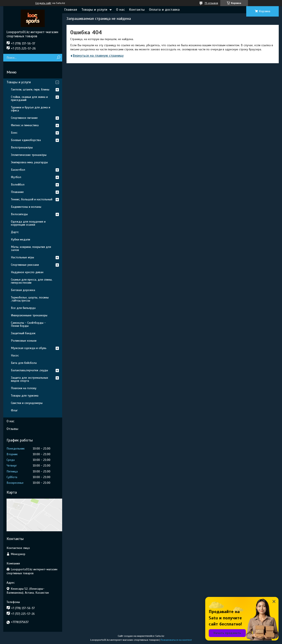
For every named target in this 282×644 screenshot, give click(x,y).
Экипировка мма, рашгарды (29, 162)
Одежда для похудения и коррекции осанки (28, 223)
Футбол (16, 177)
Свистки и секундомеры (27, 403)
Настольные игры (22, 257)
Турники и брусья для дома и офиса (31, 109)
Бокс (14, 133)
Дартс (15, 232)
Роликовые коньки (24, 341)
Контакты (137, 10)
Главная (71, 10)
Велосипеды (19, 214)
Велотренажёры (22, 147)
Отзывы (12, 429)
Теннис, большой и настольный (32, 199)
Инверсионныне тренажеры (29, 315)
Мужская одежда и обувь (29, 348)
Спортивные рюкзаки (25, 265)
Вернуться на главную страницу (98, 56)
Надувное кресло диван (27, 272)
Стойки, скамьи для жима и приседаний (29, 98)
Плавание (17, 192)
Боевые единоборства (26, 140)
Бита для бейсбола (24, 363)
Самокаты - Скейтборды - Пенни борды (28, 324)
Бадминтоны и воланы (26, 207)
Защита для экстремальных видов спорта (29, 379)
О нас (120, 10)
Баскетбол (18, 170)
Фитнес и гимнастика (25, 125)
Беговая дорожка (23, 290)
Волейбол (18, 185)
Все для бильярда (23, 308)
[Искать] (58, 58)
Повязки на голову (24, 388)
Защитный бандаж (23, 333)
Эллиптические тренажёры (29, 155)
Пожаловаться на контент (176, 640)
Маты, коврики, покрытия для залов (31, 248)
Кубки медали (21, 239)
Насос (15, 355)
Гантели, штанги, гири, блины (30, 89)
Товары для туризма (25, 396)
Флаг (14, 410)
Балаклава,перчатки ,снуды (29, 370)
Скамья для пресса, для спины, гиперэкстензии (32, 281)
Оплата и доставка (164, 10)
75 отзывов (211, 3)
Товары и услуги (94, 10)
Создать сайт (43, 3)
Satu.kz (160, 636)
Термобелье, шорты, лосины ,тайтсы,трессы (30, 299)
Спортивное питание (24, 118)
